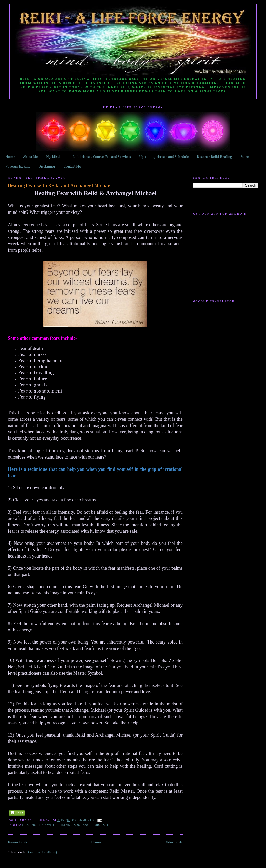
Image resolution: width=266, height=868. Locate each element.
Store (245, 157)
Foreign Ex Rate (18, 167)
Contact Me (72, 167)
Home (10, 157)
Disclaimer (47, 167)
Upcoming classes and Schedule (164, 157)
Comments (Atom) (42, 852)
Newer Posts (18, 842)
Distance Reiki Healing (215, 157)
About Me (31, 157)
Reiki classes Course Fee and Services (102, 157)
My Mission (55, 157)
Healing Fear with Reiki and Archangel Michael (60, 186)
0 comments (83, 820)
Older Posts (174, 842)
